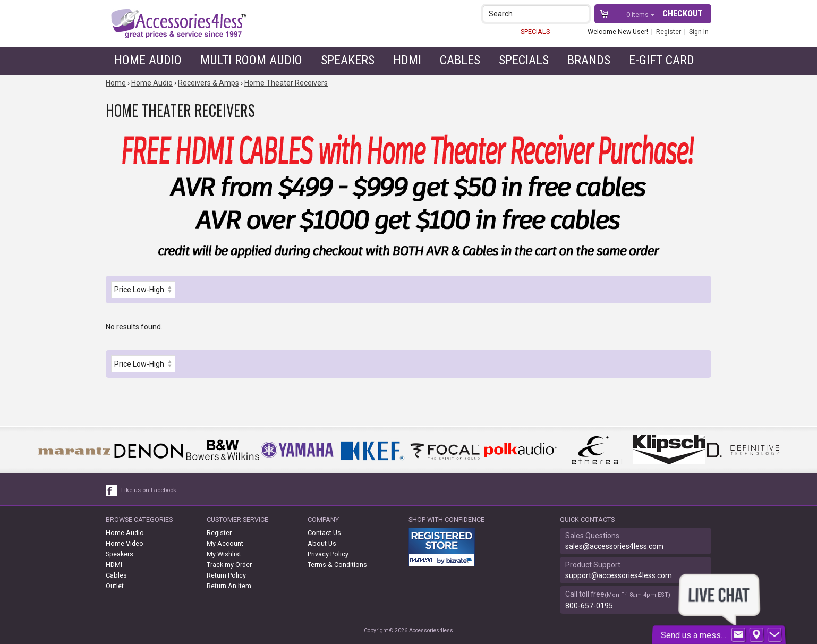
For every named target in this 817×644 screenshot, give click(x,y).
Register (669, 32)
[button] (582, 14)
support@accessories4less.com (619, 575)
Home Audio (148, 60)
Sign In (699, 32)
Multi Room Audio (251, 60)
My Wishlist (224, 554)
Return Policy (226, 575)
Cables (460, 60)
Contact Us (324, 533)
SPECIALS (535, 32)
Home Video (125, 543)
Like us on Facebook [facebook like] (149, 490)
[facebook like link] (112, 490)
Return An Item (229, 586)
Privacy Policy (328, 554)
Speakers (348, 60)
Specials (524, 60)
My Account (225, 543)
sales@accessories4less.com (614, 546)
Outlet (115, 586)
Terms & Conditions (337, 565)
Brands (589, 60)
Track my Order (229, 565)
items (638, 15)
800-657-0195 (589, 606)
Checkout (683, 14)
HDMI (407, 60)
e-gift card (662, 60)
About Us (322, 543)
